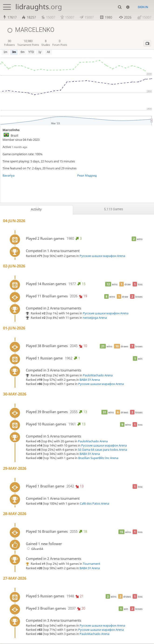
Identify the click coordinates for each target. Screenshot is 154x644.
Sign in (143, 7)
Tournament (92, 564)
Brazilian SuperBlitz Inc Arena (98, 458)
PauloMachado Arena (98, 375)
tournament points (28, 43)
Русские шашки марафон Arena (102, 256)
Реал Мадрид (87, 176)
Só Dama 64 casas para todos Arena (102, 450)
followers (10, 43)
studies (46, 43)
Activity (36, 210)
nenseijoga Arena (95, 318)
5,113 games (114, 209)
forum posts (60, 43)
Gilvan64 (34, 549)
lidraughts (39, 7)
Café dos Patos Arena (94, 504)
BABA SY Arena (90, 380)
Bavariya (8, 176)
